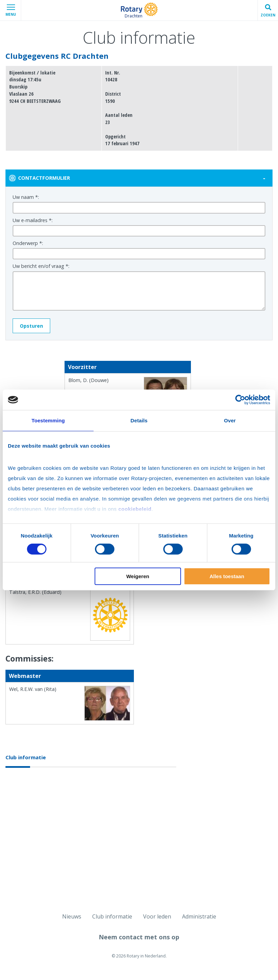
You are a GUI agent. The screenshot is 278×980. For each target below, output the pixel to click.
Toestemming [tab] (48, 420)
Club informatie (26, 757)
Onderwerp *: (28, 243)
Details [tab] (139, 420)
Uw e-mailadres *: (33, 220)
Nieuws (72, 916)
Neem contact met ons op (139, 937)
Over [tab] (230, 420)
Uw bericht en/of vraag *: (41, 266)
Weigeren (138, 576)
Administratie (199, 916)
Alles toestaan (227, 576)
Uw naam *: (26, 197)
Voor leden (157, 916)
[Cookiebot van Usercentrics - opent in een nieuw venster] (240, 400)
